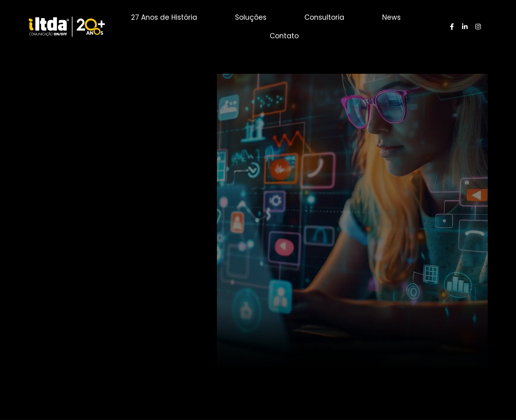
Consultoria (324, 17)
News (391, 17)
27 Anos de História (164, 17)
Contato (284, 36)
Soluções (251, 17)
